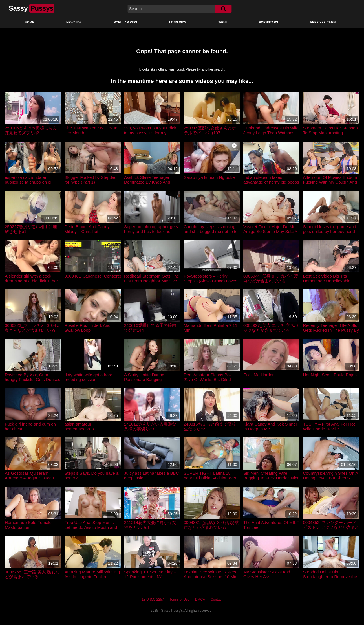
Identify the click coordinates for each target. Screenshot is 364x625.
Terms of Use (179, 600)
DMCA (200, 600)
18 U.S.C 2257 (153, 600)
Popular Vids (125, 22)
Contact (216, 600)
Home (29, 22)
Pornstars (268, 22)
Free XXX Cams (323, 22)
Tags (222, 22)
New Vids (74, 22)
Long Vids (178, 22)
